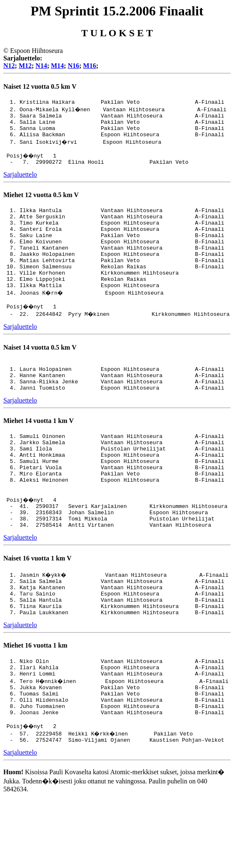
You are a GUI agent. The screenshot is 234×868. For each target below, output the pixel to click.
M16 (90, 66)
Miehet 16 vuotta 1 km (35, 703)
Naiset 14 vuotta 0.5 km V (40, 374)
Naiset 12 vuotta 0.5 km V (40, 86)
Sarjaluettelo (20, 183)
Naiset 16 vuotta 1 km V (37, 608)
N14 (41, 66)
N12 (9, 66)
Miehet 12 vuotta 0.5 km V (41, 204)
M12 (25, 66)
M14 (57, 66)
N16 (74, 66)
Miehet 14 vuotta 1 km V (39, 453)
